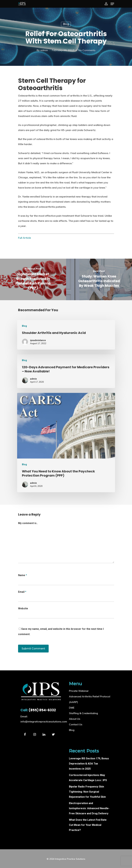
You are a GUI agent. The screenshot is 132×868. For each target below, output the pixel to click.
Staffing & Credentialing (83, 713)
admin (44, 50)
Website (23, 608)
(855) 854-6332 (38, 710)
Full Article (24, 238)
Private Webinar (79, 691)
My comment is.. (28, 523)
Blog (66, 24)
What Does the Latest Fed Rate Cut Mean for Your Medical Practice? (88, 825)
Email (22, 592)
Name (22, 575)
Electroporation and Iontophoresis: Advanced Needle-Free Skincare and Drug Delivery (89, 808)
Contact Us (76, 724)
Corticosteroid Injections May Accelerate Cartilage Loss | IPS (88, 778)
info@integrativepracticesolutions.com (44, 721)
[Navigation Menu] (112, 4)
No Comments (87, 50)
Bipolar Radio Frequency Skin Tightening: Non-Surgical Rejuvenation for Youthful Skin (87, 792)
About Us (75, 719)
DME (72, 708)
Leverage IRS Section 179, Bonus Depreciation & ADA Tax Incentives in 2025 (89, 764)
